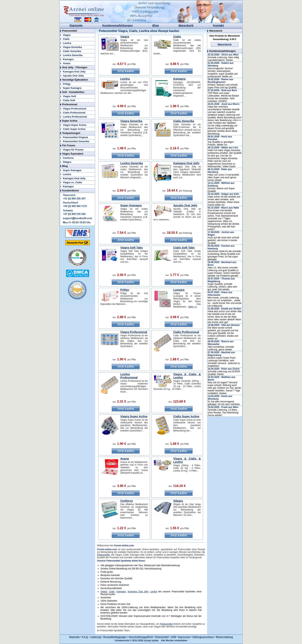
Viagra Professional (75, 109)
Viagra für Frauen (73, 150)
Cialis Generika (72, 51)
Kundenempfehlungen (117, 25)
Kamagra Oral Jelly (74, 72)
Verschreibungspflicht (141, 637)
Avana (67, 63)
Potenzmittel (103, 555)
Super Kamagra (72, 88)
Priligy (67, 84)
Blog (156, 25)
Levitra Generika (73, 55)
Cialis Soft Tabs (184, 248)
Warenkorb (186, 25)
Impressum (184, 637)
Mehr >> (193, 307)
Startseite (76, 25)
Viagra (67, 35)
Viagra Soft (70, 96)
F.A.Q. (85, 637)
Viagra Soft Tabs (132, 248)
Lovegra (179, 290)
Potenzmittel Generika (76, 141)
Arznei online (151, 641)
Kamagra (68, 59)
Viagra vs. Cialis (73, 182)
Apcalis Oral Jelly (73, 76)
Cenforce (68, 158)
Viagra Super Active (75, 125)
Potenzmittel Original (75, 137)
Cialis (66, 39)
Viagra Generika (73, 47)
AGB (173, 637)
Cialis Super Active (74, 129)
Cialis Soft (69, 100)
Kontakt (218, 25)
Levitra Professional (75, 117)
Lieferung (96, 637)
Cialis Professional (74, 113)
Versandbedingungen (115, 637)
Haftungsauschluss (203, 637)
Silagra (67, 162)
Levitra (67, 43)
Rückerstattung (224, 637)
